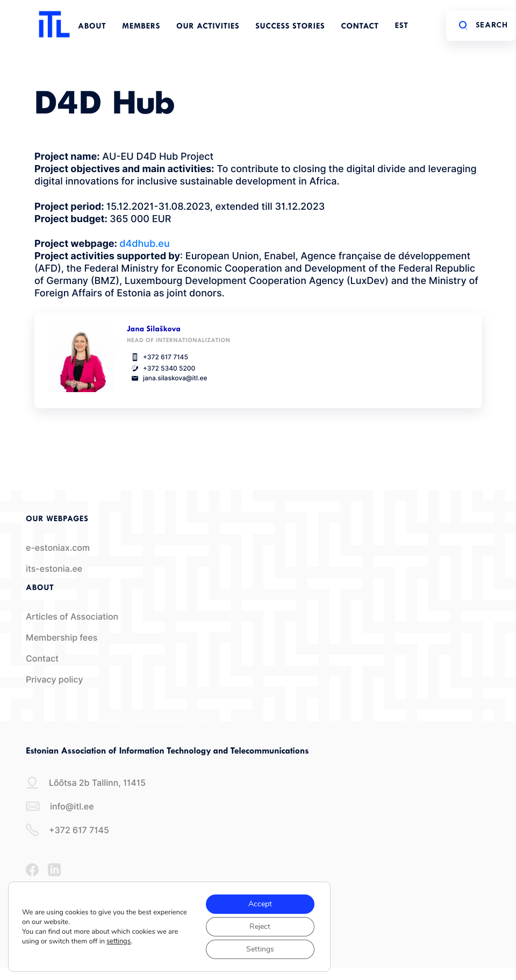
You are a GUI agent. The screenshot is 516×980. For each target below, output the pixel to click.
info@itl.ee (60, 806)
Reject (260, 926)
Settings (260, 949)
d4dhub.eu (144, 244)
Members (141, 27)
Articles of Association (72, 617)
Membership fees (62, 638)
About (92, 27)
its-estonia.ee (54, 569)
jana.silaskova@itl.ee (167, 378)
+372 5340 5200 (161, 368)
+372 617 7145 (157, 357)
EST (402, 26)
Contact (360, 27)
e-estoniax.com (58, 548)
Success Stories (290, 27)
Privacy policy (55, 680)
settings (119, 941)
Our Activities (208, 27)
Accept (260, 904)
